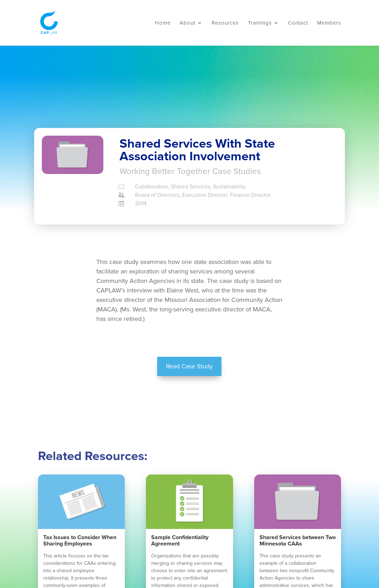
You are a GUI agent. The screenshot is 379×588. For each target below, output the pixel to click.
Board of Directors (157, 195)
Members (329, 23)
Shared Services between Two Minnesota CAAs (298, 541)
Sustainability (229, 187)
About (188, 23)
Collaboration (152, 187)
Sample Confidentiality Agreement (180, 541)
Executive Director (205, 195)
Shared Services (191, 187)
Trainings (260, 23)
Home (163, 23)
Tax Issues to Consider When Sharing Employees (80, 541)
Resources (225, 23)
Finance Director (250, 195)
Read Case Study (189, 366)
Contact (298, 23)
